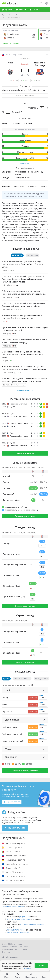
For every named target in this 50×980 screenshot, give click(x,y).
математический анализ (13, 907)
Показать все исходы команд (25, 770)
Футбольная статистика (18, 932)
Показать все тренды (25, 606)
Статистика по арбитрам (19, 919)
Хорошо (41, 965)
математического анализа (32, 924)
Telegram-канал (10, 957)
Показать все (25, 164)
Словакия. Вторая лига (17, 15)
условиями (27, 968)
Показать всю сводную (25, 516)
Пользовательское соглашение (14, 949)
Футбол (5, 15)
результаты (25, 916)
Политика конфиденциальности (15, 947)
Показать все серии (25, 662)
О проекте (6, 952)
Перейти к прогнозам (25, 95)
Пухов (10, 63)
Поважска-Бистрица (40, 64)
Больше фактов (25, 391)
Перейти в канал (12, 802)
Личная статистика (16, 930)
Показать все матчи (25, 453)
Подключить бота (15, 828)
